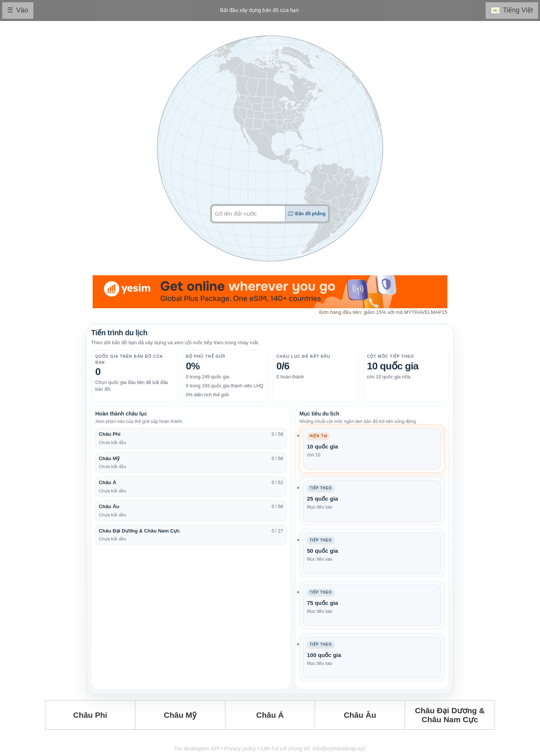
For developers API (197, 748)
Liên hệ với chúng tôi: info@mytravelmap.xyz (313, 748)
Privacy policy (240, 748)
